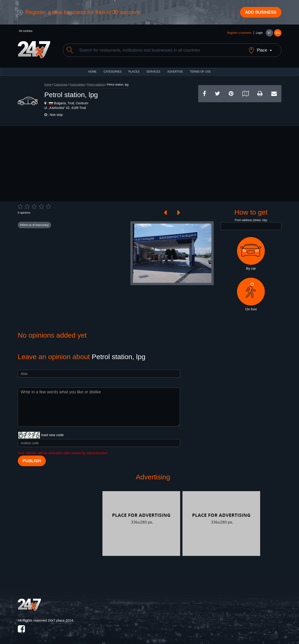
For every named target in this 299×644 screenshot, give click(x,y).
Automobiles (77, 85)
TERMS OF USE (200, 72)
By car (251, 254)
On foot (251, 294)
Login (259, 33)
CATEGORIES (113, 72)
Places (134, 72)
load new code (53, 435)
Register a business (239, 33)
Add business (261, 12)
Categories (61, 85)
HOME (92, 72)
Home (48, 85)
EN (278, 33)
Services (153, 72)
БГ (269, 33)
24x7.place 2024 (61, 620)
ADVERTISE (175, 72)
